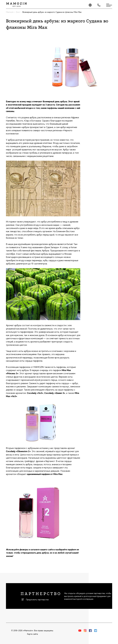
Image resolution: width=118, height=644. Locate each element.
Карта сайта (32, 634)
